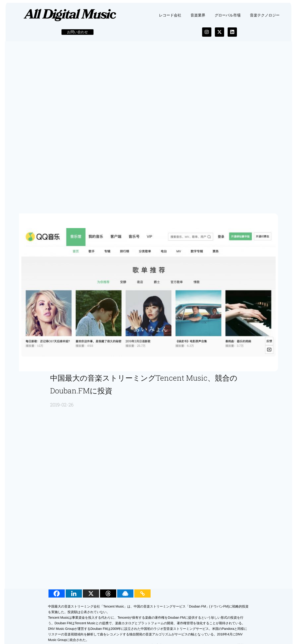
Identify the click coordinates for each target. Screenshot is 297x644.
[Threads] (109, 596)
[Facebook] (58, 596)
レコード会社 (170, 18)
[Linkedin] (75, 596)
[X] (92, 596)
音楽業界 (198, 18)
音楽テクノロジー (265, 18)
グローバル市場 (228, 18)
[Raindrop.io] (126, 596)
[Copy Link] (143, 596)
